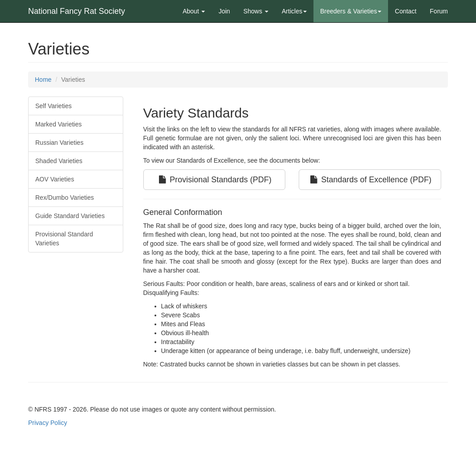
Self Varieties (53, 106)
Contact (405, 11)
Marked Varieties (58, 124)
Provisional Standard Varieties (64, 239)
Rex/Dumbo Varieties (65, 198)
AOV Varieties (55, 179)
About (194, 11)
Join (224, 11)
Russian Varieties (59, 143)
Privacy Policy (48, 423)
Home (43, 80)
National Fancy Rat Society (77, 11)
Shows (256, 11)
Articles (294, 11)
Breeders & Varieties (351, 11)
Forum (439, 11)
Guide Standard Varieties (70, 216)
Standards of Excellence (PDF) (370, 180)
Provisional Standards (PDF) (214, 180)
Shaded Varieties (59, 161)
